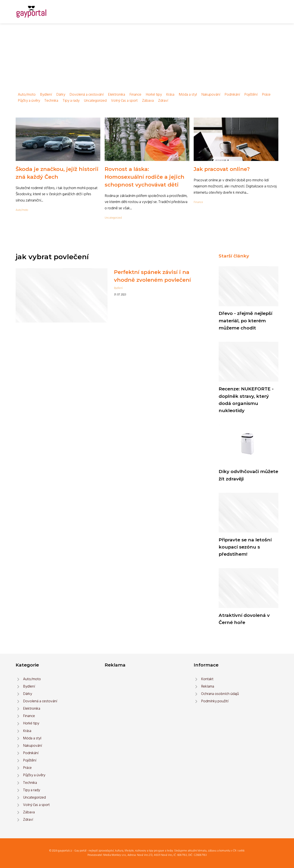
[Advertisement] (147, 56)
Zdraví (163, 101)
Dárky (61, 95)
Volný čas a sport (124, 101)
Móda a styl (188, 95)
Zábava (148, 101)
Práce (266, 95)
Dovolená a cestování (87, 95)
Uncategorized (95, 101)
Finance (135, 95)
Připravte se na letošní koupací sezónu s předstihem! (245, 547)
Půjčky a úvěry (29, 101)
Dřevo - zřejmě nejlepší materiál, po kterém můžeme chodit (245, 321)
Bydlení (46, 95)
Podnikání (232, 95)
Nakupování (211, 95)
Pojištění (251, 95)
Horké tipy (154, 95)
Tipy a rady (71, 101)
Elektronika (116, 95)
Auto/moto (27, 95)
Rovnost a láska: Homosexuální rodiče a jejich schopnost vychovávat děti (145, 177)
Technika (51, 101)
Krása (170, 95)
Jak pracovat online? (222, 169)
